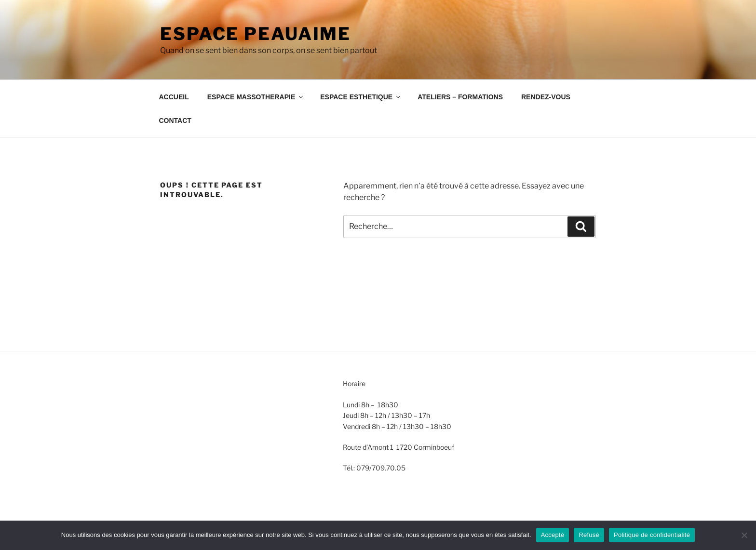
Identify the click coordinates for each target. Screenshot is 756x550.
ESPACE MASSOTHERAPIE (256, 97)
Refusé (589, 535)
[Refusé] (744, 535)
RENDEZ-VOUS (546, 97)
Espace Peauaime (256, 34)
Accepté (553, 535)
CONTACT (175, 121)
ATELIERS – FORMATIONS (460, 97)
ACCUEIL (174, 97)
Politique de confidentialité (652, 535)
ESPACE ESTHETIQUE (361, 97)
